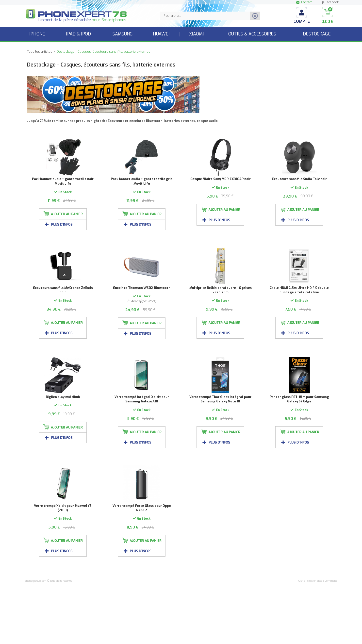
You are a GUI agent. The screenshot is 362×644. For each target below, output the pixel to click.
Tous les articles (40, 52)
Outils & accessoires (252, 34)
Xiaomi (197, 34)
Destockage (317, 34)
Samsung (123, 34)
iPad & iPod (78, 34)
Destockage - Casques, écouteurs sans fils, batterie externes (103, 52)
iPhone (37, 34)
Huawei (161, 34)
